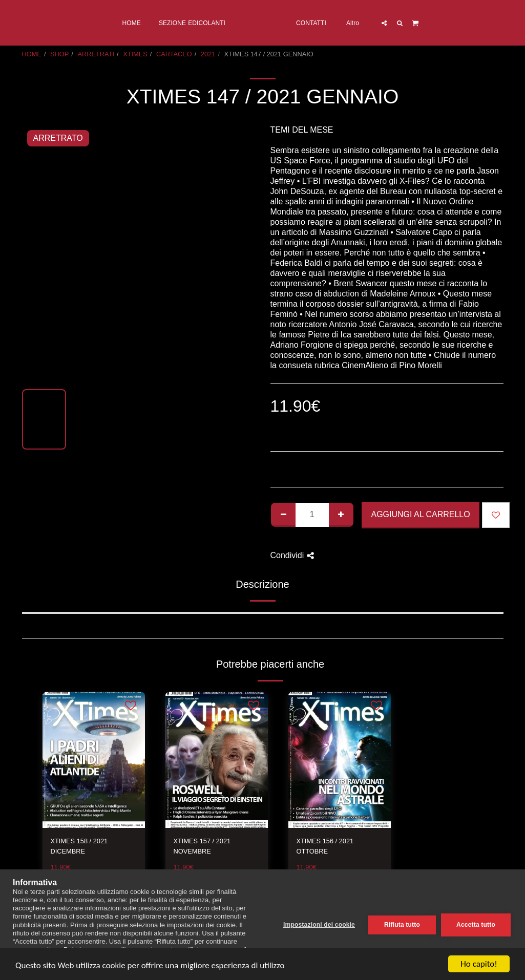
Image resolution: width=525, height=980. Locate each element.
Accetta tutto (476, 925)
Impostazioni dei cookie (319, 925)
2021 (208, 54)
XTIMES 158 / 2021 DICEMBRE (79, 846)
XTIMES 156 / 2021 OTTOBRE (325, 846)
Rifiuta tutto (402, 925)
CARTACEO (174, 54)
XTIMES (135, 54)
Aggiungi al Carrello (420, 514)
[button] (426, 23)
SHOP (59, 54)
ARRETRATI (96, 54)
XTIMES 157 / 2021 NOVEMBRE (202, 846)
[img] (94, 760)
